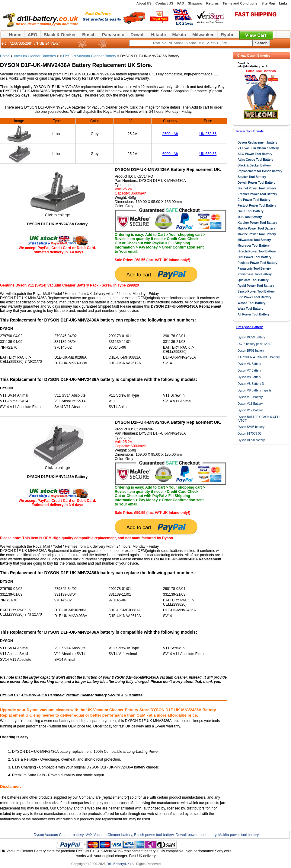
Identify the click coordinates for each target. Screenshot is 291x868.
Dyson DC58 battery (251, 440)
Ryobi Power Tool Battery (256, 286)
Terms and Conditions (240, 3)
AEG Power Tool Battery (255, 154)
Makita (179, 35)
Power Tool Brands (250, 131)
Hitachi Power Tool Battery (257, 251)
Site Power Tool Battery (254, 297)
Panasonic (113, 35)
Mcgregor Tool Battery (254, 246)
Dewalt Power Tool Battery (256, 183)
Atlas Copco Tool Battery (256, 160)
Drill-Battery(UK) (119, 864)
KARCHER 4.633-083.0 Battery (259, 357)
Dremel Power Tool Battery (257, 188)
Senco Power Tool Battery (256, 291)
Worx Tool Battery (250, 309)
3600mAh (170, 134)
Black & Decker (60, 35)
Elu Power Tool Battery (254, 200)
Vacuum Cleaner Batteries (35, 56)
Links (283, 3)
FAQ (181, 3)
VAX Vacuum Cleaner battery (258, 148)
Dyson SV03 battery (251, 427)
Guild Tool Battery (251, 211)
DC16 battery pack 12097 (255, 344)
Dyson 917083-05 (249, 434)
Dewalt (138, 35)
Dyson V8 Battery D (251, 384)
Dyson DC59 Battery (251, 337)
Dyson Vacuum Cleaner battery (59, 835)
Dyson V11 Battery (250, 404)
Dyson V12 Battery (250, 410)
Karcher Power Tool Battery (257, 223)
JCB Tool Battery (250, 217)
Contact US (164, 3)
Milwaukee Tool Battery (254, 240)
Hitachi (159, 35)
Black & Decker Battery (254, 165)
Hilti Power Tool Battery (254, 257)
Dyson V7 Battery (249, 371)
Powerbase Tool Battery (255, 274)
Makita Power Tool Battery (256, 228)
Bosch (89, 35)
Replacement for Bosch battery (260, 171)
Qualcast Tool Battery (253, 280)
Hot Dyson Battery (249, 327)
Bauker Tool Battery (252, 177)
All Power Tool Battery (254, 314)
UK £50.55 (208, 154)
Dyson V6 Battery (249, 364)
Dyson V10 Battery (250, 397)
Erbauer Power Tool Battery (257, 194)
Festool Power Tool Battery (257, 206)
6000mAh (170, 154)
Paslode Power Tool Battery (257, 263)
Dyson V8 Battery (249, 377)
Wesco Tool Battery (251, 303)
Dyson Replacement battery (257, 143)
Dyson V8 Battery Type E (254, 390)
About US (144, 3)
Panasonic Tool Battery (254, 269)
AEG (33, 35)
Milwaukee (203, 35)
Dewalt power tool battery (196, 835)
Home (15, 35)
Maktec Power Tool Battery (257, 234)
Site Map (268, 3)
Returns (213, 3)
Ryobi (227, 35)
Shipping (195, 3)
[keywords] (191, 43)
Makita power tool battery (238, 835)
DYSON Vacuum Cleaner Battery (90, 56)
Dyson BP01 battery (251, 351)
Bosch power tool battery (154, 835)
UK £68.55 (208, 134)
